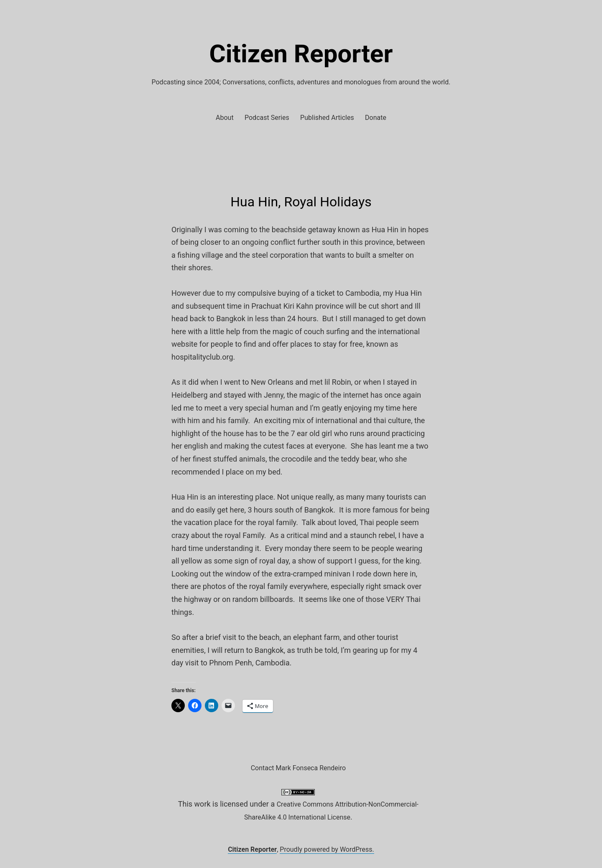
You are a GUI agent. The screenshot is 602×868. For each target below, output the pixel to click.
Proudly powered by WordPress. (327, 849)
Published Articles (327, 118)
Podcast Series (267, 118)
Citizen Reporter (301, 54)
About (225, 118)
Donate (376, 118)
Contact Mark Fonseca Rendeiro (298, 768)
